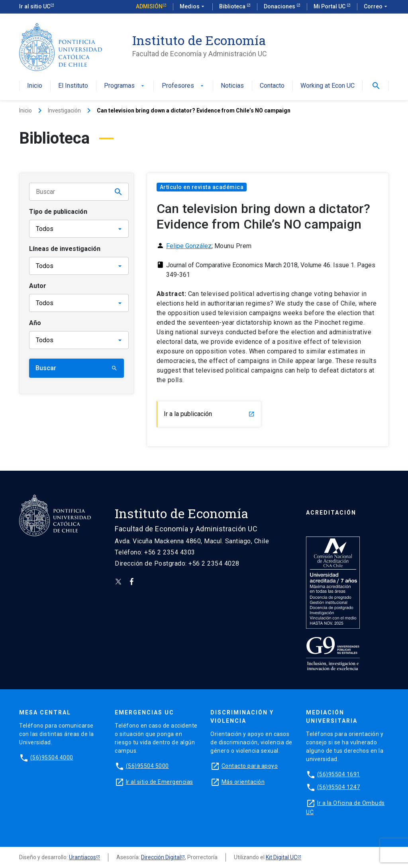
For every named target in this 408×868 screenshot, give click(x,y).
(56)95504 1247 (339, 787)
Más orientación (243, 782)
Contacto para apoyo (250, 766)
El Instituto (73, 86)
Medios (193, 7)
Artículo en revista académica (202, 187)
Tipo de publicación (58, 212)
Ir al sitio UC (35, 6)
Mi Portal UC (330, 6)
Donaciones (280, 6)
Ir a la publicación (209, 414)
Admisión (149, 6)
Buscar (76, 368)
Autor (38, 286)
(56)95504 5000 (147, 766)
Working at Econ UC (328, 86)
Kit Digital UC (281, 857)
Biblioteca (233, 6)
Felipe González (189, 246)
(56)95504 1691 (339, 774)
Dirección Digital (161, 857)
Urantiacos (82, 857)
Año (35, 323)
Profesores (183, 86)
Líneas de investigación (65, 249)
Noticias (232, 86)
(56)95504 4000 (52, 758)
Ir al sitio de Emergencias (160, 782)
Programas (125, 86)
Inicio (35, 86)
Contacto (272, 86)
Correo (376, 7)
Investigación (64, 110)
